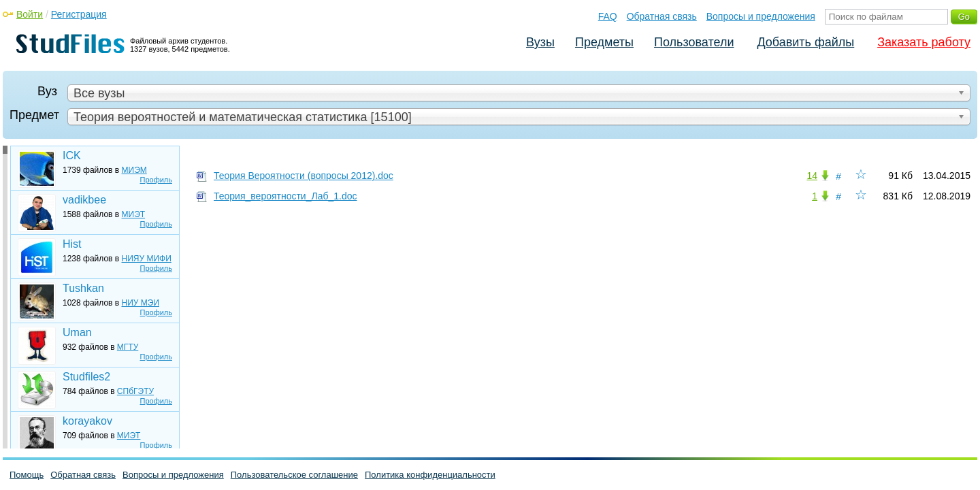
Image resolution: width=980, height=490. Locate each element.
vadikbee (84, 200)
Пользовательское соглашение (294, 475)
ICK (72, 156)
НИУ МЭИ (141, 303)
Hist (72, 244)
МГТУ (128, 347)
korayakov (87, 421)
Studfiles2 (86, 377)
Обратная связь (662, 16)
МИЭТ (134, 214)
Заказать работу (924, 42)
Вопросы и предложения (761, 16)
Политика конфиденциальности (430, 475)
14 (812, 176)
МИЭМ (134, 170)
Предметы (604, 42)
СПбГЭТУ (135, 391)
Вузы (540, 42)
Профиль (157, 180)
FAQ (608, 16)
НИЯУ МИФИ (147, 259)
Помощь (27, 475)
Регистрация (79, 14)
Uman (77, 332)
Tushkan (83, 288)
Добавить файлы (805, 42)
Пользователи (694, 42)
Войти (30, 14)
